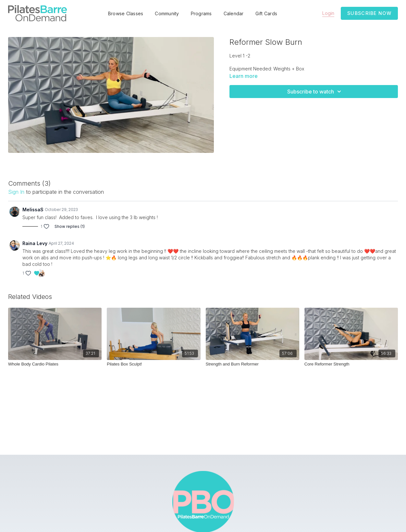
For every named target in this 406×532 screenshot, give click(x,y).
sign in (16, 192)
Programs (201, 13)
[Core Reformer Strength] (351, 364)
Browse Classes (126, 13)
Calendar (234, 13)
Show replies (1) (70, 226)
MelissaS (33, 210)
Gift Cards (266, 13)
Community (167, 13)
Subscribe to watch (315, 92)
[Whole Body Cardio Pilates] (55, 364)
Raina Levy (35, 243)
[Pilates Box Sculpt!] (154, 364)
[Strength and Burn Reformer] (252, 364)
